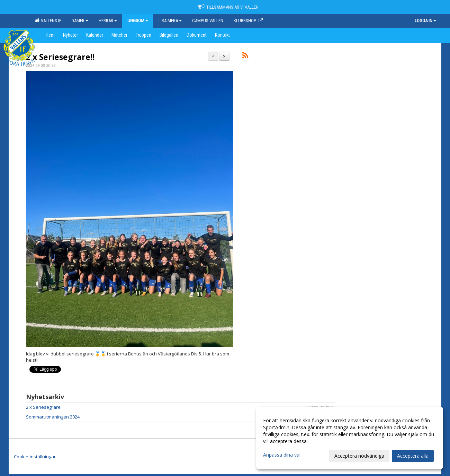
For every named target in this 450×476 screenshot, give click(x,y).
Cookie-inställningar (35, 457)
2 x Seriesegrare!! (60, 57)
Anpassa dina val (282, 455)
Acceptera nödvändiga (359, 456)
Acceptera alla (413, 456)
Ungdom (138, 21)
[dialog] (350, 438)
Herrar (108, 21)
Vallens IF (48, 20)
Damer (80, 21)
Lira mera (170, 21)
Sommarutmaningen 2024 (53, 417)
